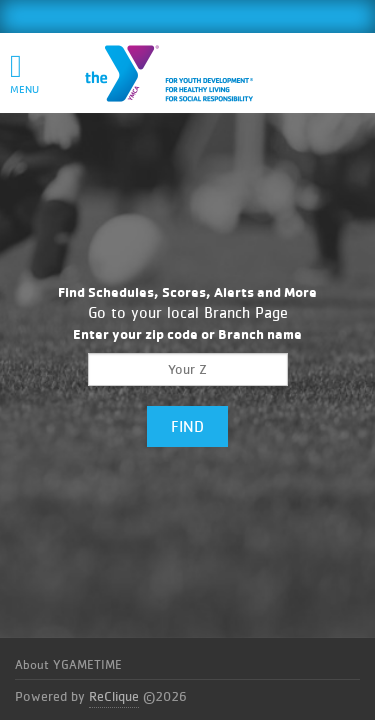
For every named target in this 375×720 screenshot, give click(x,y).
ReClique (114, 697)
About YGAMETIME (68, 665)
